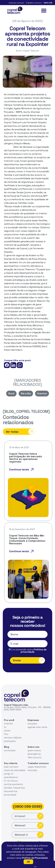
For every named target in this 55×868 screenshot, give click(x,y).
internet (8, 724)
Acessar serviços (16, 3)
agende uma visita (37, 727)
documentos (11, 791)
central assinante (13, 784)
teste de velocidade (15, 770)
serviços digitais (13, 738)
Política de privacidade (34, 651)
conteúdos (10, 750)
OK (28, 862)
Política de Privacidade (35, 858)
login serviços (11, 767)
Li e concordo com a (28, 651)
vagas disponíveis (37, 767)
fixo (6, 734)
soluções (32, 724)
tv (5, 727)
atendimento (11, 777)
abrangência (34, 754)
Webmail (29, 825)
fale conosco (35, 757)
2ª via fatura (11, 781)
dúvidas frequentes (14, 788)
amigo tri (9, 774)
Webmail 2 (29, 835)
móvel (7, 731)
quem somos (34, 750)
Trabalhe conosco (34, 3)
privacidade (10, 795)
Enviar (29, 660)
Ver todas (20, 432)
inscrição (32, 770)
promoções (10, 741)
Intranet (29, 816)
